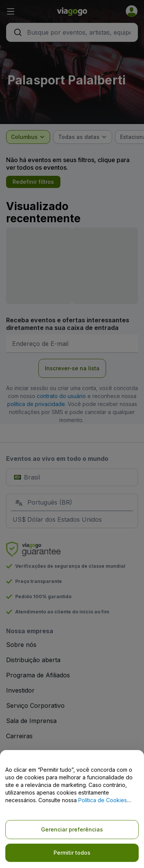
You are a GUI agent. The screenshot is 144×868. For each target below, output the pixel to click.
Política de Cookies (103, 800)
